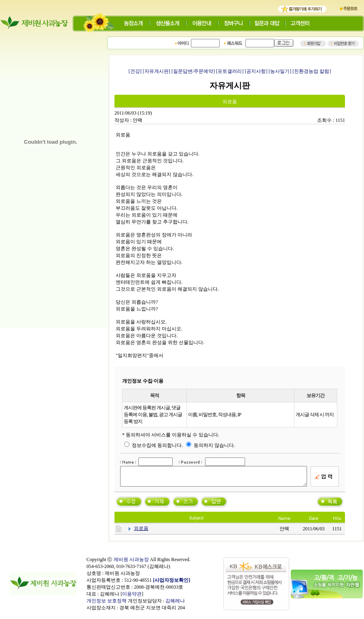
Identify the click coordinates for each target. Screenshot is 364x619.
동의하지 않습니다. (211, 445)
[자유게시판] (157, 71)
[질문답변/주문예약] (193, 71)
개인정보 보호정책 (107, 604)
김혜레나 (175, 604)
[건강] (135, 71)
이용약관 (132, 598)
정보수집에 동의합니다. (153, 445)
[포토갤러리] (230, 71)
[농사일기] (280, 71)
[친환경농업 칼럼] (312, 71)
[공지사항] (256, 71)
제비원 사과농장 (131, 563)
